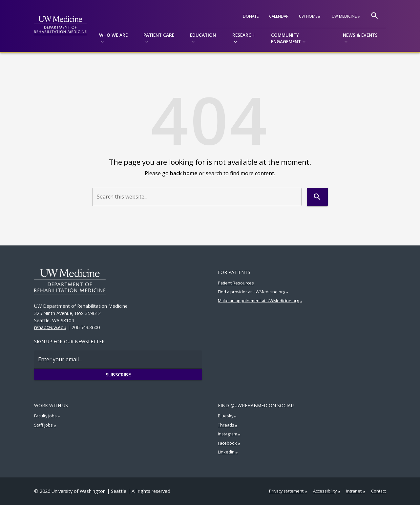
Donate (251, 16)
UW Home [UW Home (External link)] (308, 16)
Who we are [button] (113, 35)
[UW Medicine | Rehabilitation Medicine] (118, 282)
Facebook (227, 443)
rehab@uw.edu (50, 327)
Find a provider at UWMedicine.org (252, 292)
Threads (226, 425)
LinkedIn (226, 452)
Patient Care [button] (159, 35)
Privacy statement (286, 491)
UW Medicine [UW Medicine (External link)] (344, 16)
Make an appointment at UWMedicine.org (258, 301)
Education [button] (203, 35)
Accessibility (325, 491)
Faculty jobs (45, 416)
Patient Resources (236, 283)
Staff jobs (43, 425)
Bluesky (226, 416)
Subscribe (118, 374)
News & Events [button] (360, 35)
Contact (378, 491)
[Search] (375, 16)
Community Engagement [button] (286, 38)
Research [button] (243, 35)
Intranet (354, 491)
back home (184, 173)
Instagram (228, 434)
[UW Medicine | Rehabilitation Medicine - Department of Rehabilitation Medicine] (60, 26)
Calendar (279, 16)
